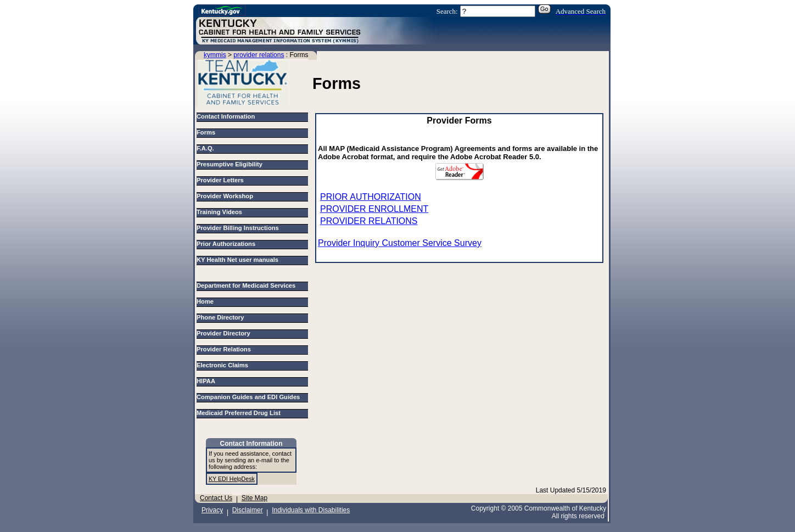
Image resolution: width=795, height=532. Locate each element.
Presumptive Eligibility (229, 164)
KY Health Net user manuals (237, 260)
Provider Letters (220, 180)
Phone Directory (222, 317)
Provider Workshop (225, 196)
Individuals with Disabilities (311, 510)
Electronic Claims (224, 365)
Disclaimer (248, 510)
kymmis (215, 55)
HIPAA (208, 381)
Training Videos (219, 212)
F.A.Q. (205, 148)
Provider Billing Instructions (238, 228)
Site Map (254, 498)
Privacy (212, 510)
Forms (206, 132)
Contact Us (216, 498)
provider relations (259, 55)
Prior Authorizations (226, 244)
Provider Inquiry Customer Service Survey (400, 243)
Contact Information (226, 116)
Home (207, 301)
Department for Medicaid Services (248, 285)
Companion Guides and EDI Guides (250, 397)
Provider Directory (225, 333)
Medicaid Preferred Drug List (240, 413)
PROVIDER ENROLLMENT (374, 209)
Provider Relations (225, 349)
